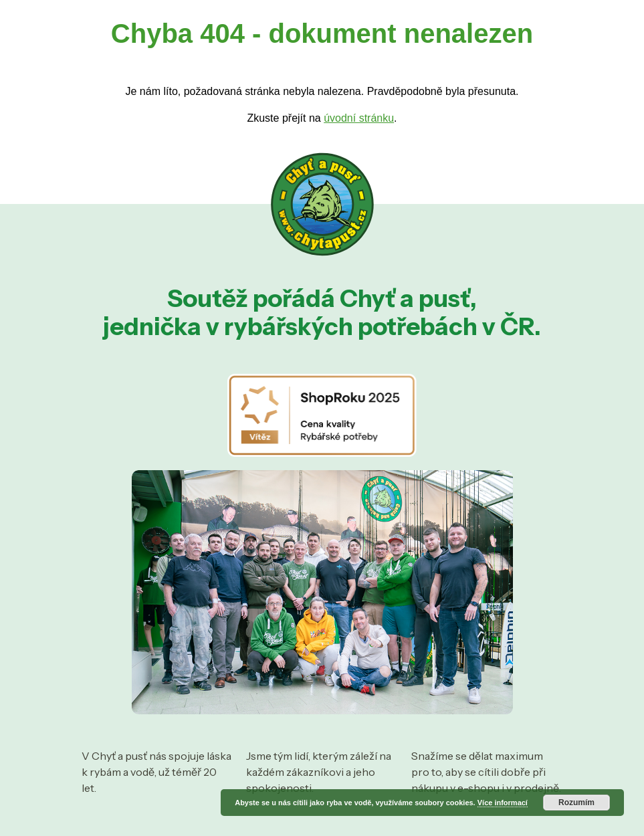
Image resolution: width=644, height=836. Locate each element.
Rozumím (576, 803)
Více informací (503, 803)
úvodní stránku (359, 118)
